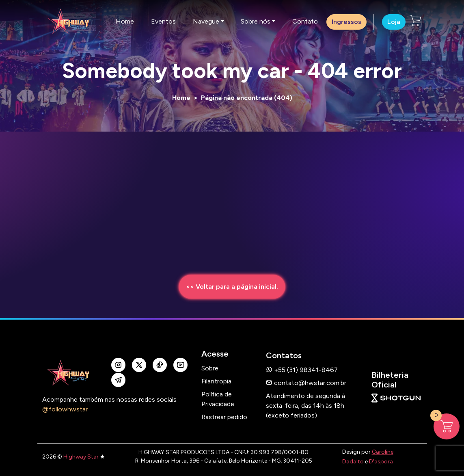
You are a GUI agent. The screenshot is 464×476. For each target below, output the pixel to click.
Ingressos (346, 22)
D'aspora (381, 462)
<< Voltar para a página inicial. (232, 287)
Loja (394, 22)
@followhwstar (65, 409)
